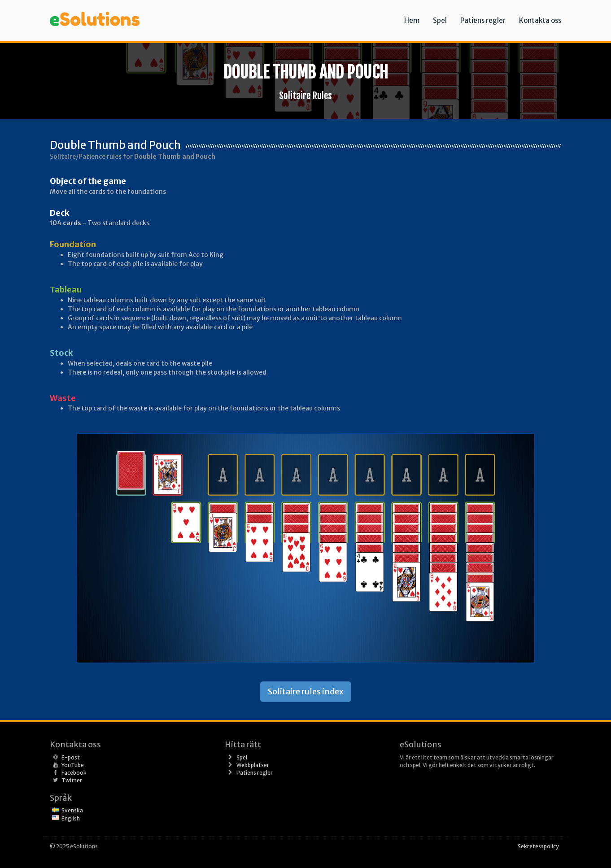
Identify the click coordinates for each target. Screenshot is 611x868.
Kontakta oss (540, 20)
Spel (440, 20)
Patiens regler (483, 20)
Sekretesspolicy (538, 846)
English (71, 818)
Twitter (72, 780)
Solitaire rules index (306, 691)
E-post (71, 757)
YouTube (73, 765)
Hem (412, 20)
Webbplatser (253, 765)
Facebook (74, 773)
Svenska (72, 810)
